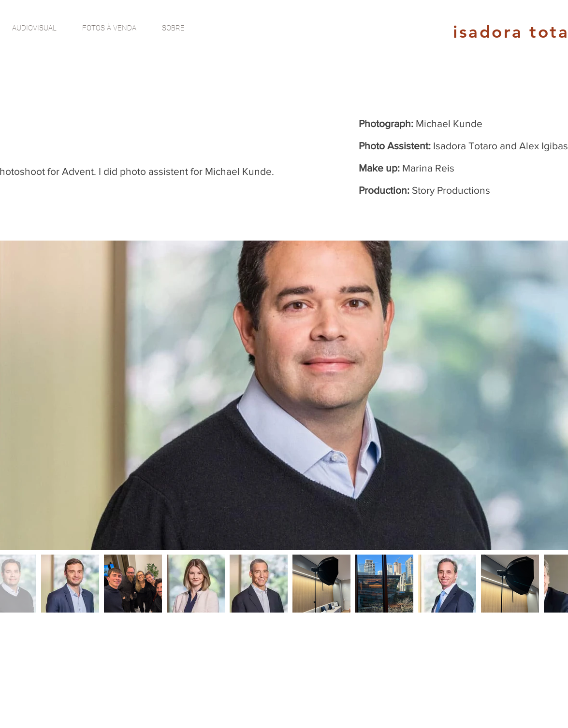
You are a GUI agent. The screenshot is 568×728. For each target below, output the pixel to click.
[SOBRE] (173, 28)
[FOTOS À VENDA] (109, 28)
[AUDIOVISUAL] (34, 28)
